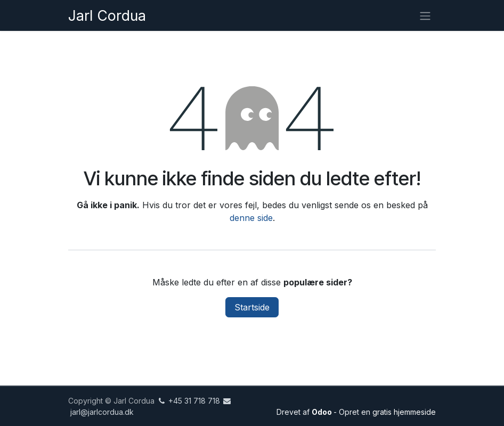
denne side (251, 218)
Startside (252, 307)
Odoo (323, 412)
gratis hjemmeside (404, 412)
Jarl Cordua (107, 15)
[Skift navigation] (425, 15)
